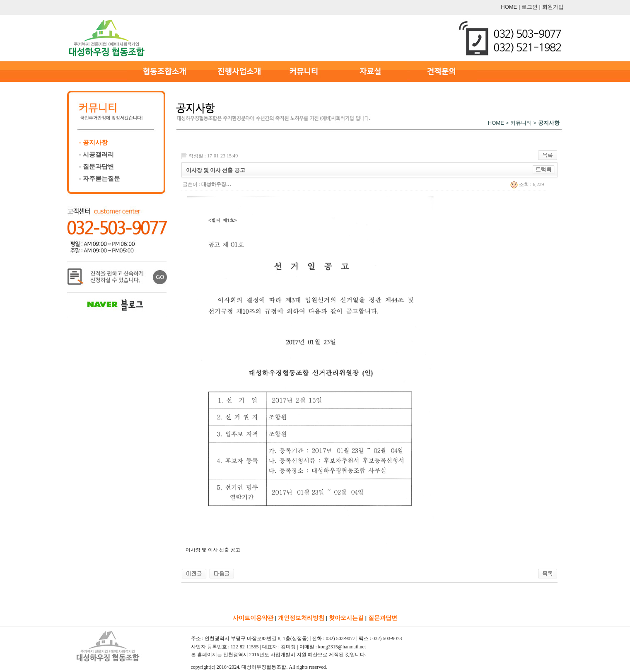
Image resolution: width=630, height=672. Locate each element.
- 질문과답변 (97, 166)
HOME (509, 7)
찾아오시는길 (346, 618)
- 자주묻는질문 (100, 178)
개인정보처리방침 (301, 618)
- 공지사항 (93, 142)
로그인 (530, 7)
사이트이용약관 (253, 618)
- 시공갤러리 (97, 154)
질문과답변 (383, 618)
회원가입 (553, 7)
